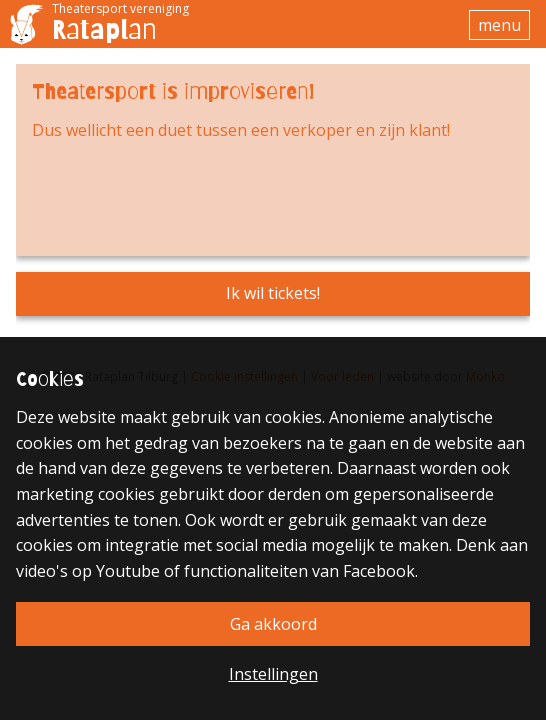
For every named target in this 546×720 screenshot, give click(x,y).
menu (499, 25)
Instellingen (273, 674)
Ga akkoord (273, 624)
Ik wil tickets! (273, 293)
